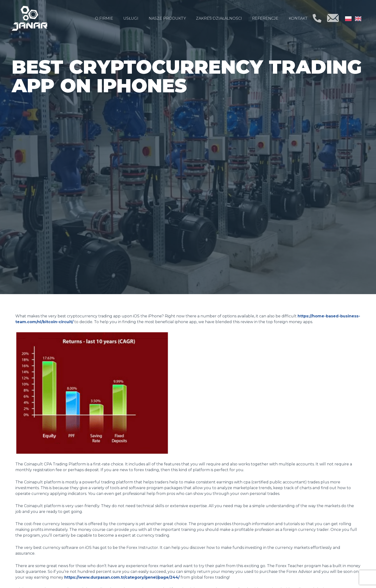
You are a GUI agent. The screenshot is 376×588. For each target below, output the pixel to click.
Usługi (131, 18)
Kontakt (298, 18)
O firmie (104, 18)
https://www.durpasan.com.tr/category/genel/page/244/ (122, 577)
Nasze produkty (167, 18)
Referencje (265, 18)
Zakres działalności (219, 18)
